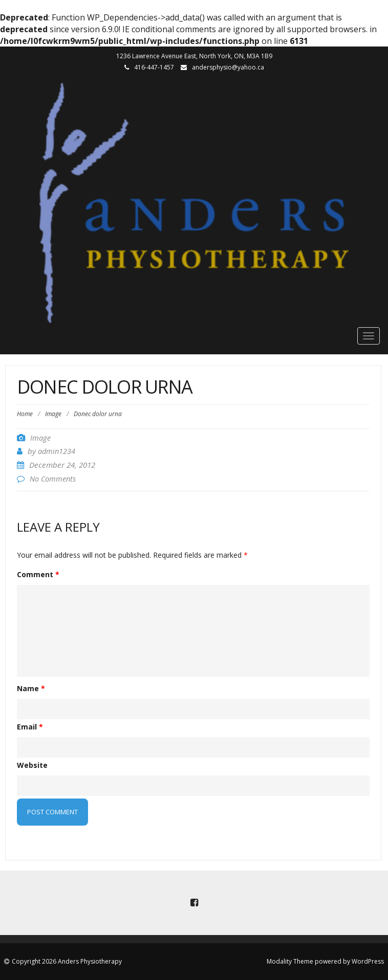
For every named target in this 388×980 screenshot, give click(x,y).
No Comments (53, 479)
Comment (38, 574)
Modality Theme (290, 961)
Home (25, 414)
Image (53, 414)
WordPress (368, 961)
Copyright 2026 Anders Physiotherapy (67, 961)
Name (31, 688)
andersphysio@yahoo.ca (228, 67)
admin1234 (57, 451)
